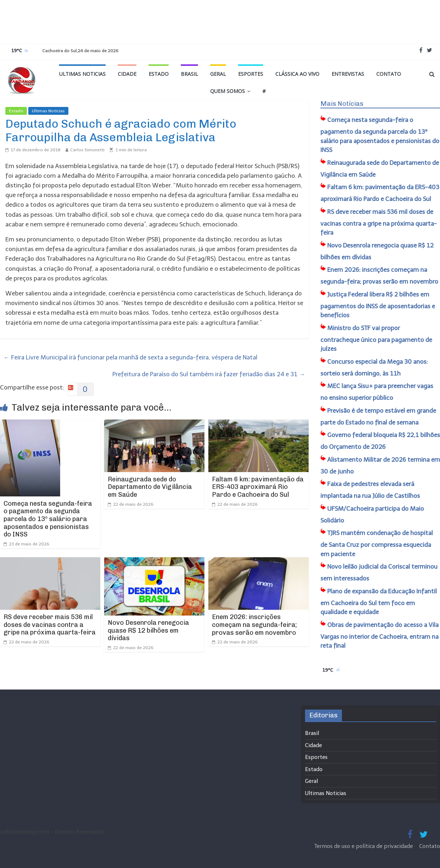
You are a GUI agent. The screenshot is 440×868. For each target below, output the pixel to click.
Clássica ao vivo (297, 74)
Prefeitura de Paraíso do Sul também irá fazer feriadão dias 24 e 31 (209, 374)
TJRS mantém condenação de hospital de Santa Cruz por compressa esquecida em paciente (377, 543)
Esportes (251, 74)
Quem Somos (228, 91)
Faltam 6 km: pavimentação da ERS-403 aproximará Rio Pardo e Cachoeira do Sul (258, 487)
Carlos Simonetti (87, 150)
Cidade (127, 74)
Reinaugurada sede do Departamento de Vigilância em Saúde (150, 487)
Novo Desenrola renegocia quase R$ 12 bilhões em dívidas (148, 630)
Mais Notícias (342, 104)
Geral (218, 74)
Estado (159, 74)
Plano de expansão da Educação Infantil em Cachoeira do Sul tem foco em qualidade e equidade (379, 602)
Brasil (189, 74)
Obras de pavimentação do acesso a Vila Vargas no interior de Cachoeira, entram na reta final (379, 635)
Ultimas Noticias (82, 74)
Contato (389, 74)
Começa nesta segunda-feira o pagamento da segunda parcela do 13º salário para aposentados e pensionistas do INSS (48, 519)
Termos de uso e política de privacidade (364, 846)
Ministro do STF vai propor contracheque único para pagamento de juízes (376, 339)
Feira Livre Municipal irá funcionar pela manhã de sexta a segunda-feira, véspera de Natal (130, 357)
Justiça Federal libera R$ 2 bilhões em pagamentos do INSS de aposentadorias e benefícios (378, 305)
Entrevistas (348, 74)
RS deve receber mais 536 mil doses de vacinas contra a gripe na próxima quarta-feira (50, 625)
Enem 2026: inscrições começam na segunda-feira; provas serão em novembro (254, 625)
